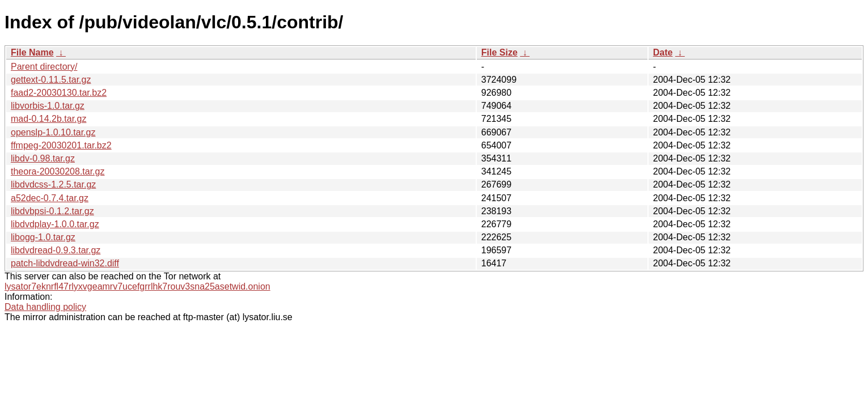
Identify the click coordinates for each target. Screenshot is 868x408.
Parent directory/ (44, 67)
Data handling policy (45, 307)
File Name (32, 52)
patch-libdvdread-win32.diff (65, 263)
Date (663, 52)
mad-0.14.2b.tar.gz (48, 119)
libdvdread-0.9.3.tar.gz (56, 250)
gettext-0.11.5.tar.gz (51, 80)
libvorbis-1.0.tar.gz (48, 106)
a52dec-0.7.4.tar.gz (50, 198)
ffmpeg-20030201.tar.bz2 (61, 145)
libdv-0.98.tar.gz (43, 158)
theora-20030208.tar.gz (58, 171)
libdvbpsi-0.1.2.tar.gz (52, 211)
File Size (499, 52)
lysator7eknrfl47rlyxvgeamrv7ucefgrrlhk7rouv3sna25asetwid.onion (137, 286)
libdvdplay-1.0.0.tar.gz (55, 224)
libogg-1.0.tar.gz (43, 237)
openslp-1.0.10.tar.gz (53, 132)
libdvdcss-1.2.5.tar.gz (53, 184)
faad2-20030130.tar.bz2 (59, 93)
